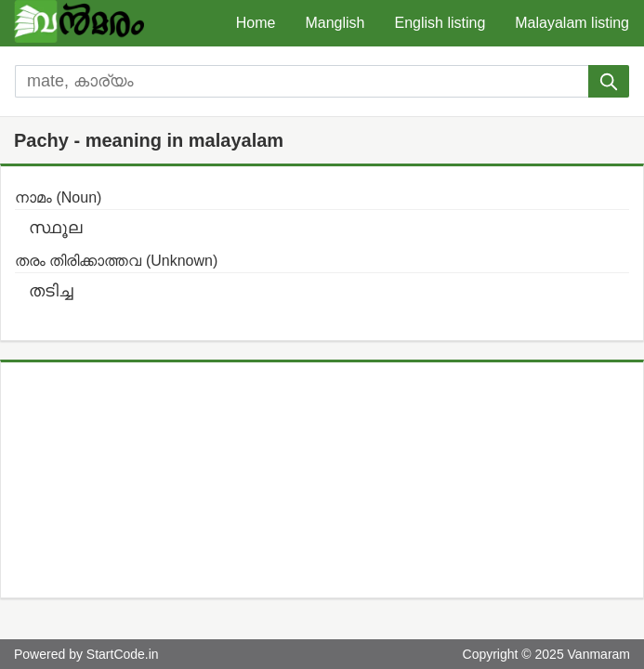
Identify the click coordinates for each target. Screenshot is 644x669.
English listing (440, 23)
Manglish (335, 23)
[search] (302, 81)
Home (256, 23)
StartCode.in (123, 654)
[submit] (609, 81)
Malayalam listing (572, 23)
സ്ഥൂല (55, 228)
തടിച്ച (51, 291)
